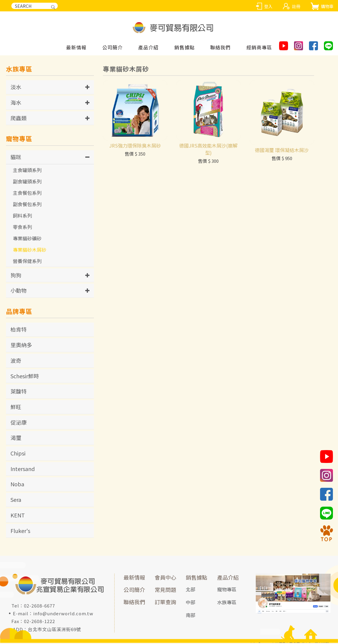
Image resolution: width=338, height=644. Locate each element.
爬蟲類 (19, 119)
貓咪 (16, 158)
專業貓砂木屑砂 (30, 250)
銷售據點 (197, 578)
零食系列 (22, 228)
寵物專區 (227, 590)
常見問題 (165, 591)
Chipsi (18, 454)
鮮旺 (16, 408)
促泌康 (19, 423)
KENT (18, 516)
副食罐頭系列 (27, 182)
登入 (268, 6)
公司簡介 (134, 591)
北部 (191, 590)
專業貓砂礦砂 (27, 239)
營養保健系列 (27, 262)
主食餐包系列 (27, 194)
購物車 (327, 6)
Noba (17, 485)
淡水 (16, 88)
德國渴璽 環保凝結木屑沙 (282, 174)
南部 (191, 616)
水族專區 (227, 603)
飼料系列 (22, 216)
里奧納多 (21, 346)
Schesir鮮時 (25, 377)
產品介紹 (228, 578)
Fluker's (20, 531)
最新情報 (76, 48)
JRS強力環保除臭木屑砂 (135, 170)
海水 (16, 104)
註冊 (296, 6)
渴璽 (16, 439)
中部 (191, 603)
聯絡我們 (134, 603)
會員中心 (165, 578)
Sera (16, 501)
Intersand (23, 470)
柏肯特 (19, 330)
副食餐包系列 (27, 205)
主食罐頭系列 (27, 171)
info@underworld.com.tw (63, 615)
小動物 (19, 291)
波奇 (16, 361)
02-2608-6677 (39, 607)
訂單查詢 (165, 603)
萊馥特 (19, 392)
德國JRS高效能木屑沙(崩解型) (208, 174)
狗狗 (16, 276)
